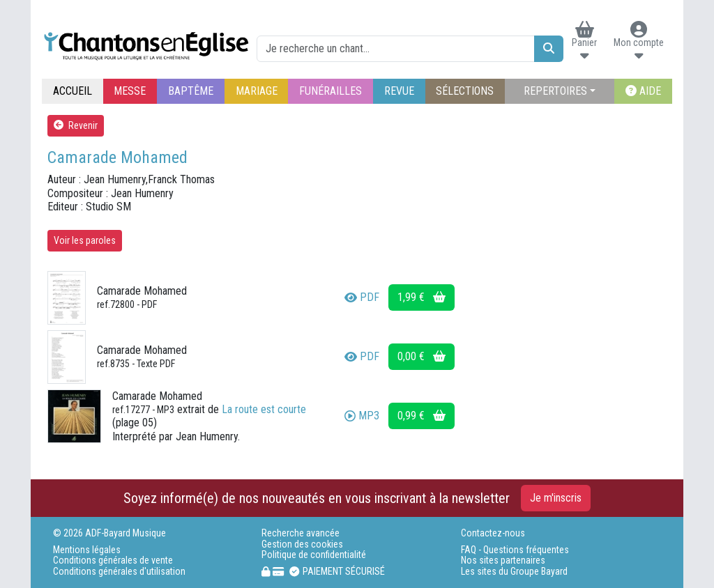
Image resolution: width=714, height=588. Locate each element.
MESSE (130, 91)
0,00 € (421, 356)
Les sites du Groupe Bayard (514, 572)
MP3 (362, 416)
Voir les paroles (85, 240)
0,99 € (421, 416)
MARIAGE (257, 91)
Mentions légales (87, 550)
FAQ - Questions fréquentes (515, 550)
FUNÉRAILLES (331, 91)
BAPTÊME (191, 91)
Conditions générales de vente (113, 560)
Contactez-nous (493, 533)
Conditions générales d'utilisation (119, 572)
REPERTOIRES (555, 91)
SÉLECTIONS (465, 91)
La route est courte (264, 409)
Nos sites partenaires (503, 560)
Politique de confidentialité (314, 555)
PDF (362, 297)
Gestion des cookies (302, 544)
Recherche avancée (301, 533)
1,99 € (421, 297)
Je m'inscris (556, 498)
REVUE (399, 91)
